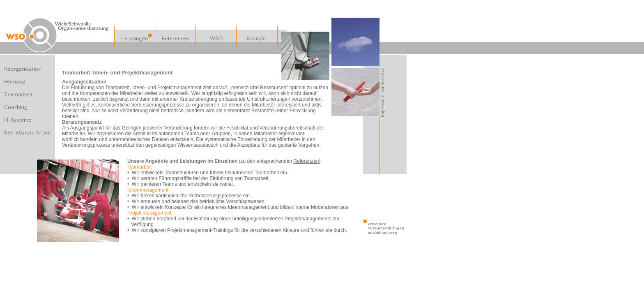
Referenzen (306, 161)
